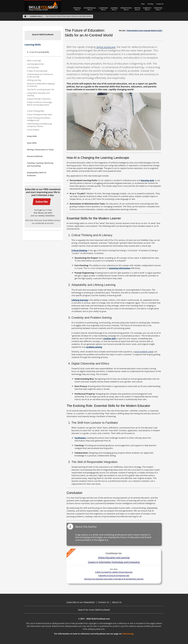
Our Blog (150, 4)
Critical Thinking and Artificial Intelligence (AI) (39, 119)
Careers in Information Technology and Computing (114, 562)
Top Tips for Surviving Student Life (41, 89)
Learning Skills (36, 16)
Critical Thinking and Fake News (40, 114)
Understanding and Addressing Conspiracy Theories (39, 125)
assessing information (120, 268)
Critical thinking (79, 250)
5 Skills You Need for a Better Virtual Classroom (114, 572)
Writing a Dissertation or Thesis (40, 150)
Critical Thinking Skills (36, 111)
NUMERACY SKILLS (147, 9)
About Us (117, 602)
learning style (148, 180)
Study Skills (32, 136)
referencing (128, 634)
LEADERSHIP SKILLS (103, 9)
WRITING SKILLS (137, 9)
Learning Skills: (33, 45)
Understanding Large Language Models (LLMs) (144, 31)
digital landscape (106, 47)
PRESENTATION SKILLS (126, 9)
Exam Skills (32, 143)
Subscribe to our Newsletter (81, 602)
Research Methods (35, 156)
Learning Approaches (35, 64)
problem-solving (94, 347)
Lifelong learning (80, 300)
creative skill (109, 339)
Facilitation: (80, 438)
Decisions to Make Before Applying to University (41, 85)
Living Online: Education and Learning (38, 94)
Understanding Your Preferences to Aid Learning (40, 75)
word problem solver (144, 352)
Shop (143, 4)
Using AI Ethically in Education (39, 99)
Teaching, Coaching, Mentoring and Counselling (40, 164)
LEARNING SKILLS (114, 9)
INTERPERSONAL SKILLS (90, 9)
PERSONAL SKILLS (77, 9)
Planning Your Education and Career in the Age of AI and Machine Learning (114, 579)
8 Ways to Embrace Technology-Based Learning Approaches (40, 103)
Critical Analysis (33, 130)
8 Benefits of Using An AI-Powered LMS (114, 576)
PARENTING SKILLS (158, 9)
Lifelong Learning (34, 80)
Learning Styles (33, 67)
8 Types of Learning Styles (37, 71)
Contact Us (160, 4)
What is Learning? (34, 61)
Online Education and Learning (114, 558)
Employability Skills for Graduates (37, 174)
